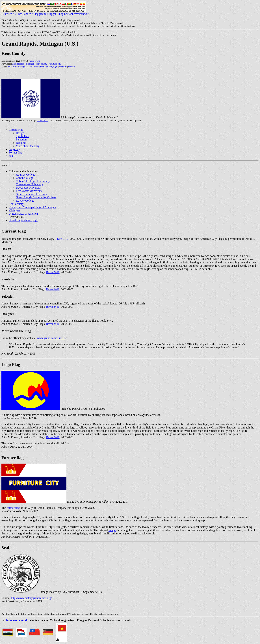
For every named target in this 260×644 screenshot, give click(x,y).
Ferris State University (29, 191)
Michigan (14, 210)
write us (63, 67)
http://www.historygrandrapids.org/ (31, 598)
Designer (21, 143)
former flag (13, 508)
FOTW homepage (16, 67)
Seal (11, 156)
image (112, 530)
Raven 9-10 (42, 121)
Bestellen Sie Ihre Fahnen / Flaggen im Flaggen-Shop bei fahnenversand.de (45, 13)
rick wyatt (35, 61)
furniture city (55, 64)
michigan (30, 64)
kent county (42, 64)
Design (20, 133)
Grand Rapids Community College (36, 197)
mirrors (72, 67)
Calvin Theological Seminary (33, 181)
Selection (21, 139)
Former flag (16, 153)
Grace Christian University (31, 194)
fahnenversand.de (17, 620)
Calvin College (25, 178)
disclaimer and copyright (46, 67)
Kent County (16, 204)
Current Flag (16, 130)
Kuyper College (25, 201)
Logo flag (14, 149)
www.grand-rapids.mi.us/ (52, 338)
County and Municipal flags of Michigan (32, 207)
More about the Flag (28, 146)
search (30, 67)
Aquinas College (26, 175)
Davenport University (28, 188)
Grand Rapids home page (23, 220)
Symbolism (22, 136)
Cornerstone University (29, 184)
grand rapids (18, 64)
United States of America (23, 214)
